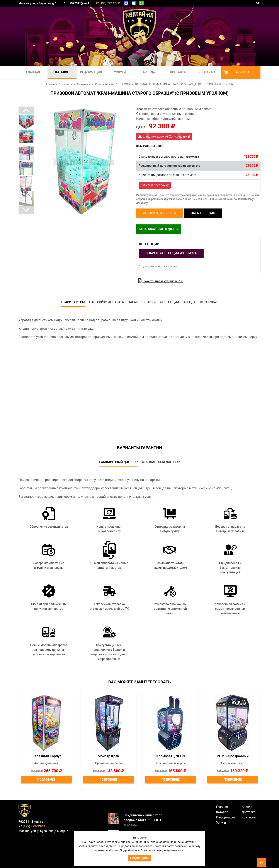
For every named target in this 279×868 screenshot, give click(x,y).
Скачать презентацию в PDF (161, 281)
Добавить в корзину (160, 213)
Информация (91, 72)
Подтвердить (140, 858)
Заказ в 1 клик (203, 213)
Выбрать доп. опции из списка (171, 253)
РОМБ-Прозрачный (233, 756)
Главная (33, 72)
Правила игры (73, 302)
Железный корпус (46, 756)
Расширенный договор (118, 462)
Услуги (120, 72)
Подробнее (46, 780)
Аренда (149, 72)
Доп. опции (169, 302)
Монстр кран (108, 756)
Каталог (62, 72)
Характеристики (142, 302)
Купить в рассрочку (155, 185)
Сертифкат (209, 302)
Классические (104, 84)
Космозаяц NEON (171, 756)
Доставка (178, 72)
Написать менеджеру (159, 229)
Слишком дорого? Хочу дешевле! (164, 136)
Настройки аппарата (107, 302)
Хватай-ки (84, 84)
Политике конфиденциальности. (162, 850)
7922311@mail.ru (81, 3)
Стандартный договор (161, 462)
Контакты (207, 72)
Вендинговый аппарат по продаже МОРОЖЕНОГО (143, 818)
